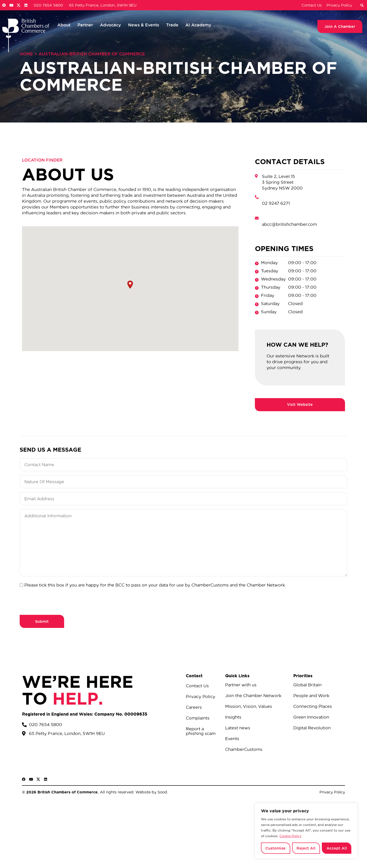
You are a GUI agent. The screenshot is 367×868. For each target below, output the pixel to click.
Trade (172, 25)
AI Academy (198, 25)
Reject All (306, 848)
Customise (275, 848)
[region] (306, 831)
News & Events (144, 25)
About (64, 25)
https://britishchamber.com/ (300, 405)
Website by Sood (151, 792)
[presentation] (55, 601)
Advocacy (110, 25)
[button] (362, 6)
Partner (85, 25)
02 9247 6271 (276, 203)
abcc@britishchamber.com (289, 224)
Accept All (337, 848)
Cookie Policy (290, 836)
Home (26, 54)
